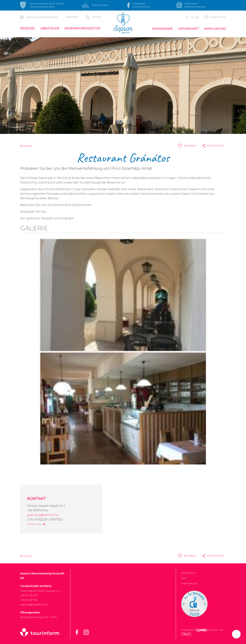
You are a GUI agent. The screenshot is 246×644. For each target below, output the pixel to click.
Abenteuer (50, 28)
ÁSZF (184, 578)
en (192, 17)
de (197, 17)
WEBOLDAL (36, 524)
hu (188, 17)
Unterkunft (189, 29)
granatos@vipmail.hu (43, 515)
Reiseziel (28, 28)
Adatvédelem (189, 583)
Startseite (72, 17)
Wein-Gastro (215, 29)
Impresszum (188, 573)
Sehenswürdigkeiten (82, 28)
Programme (162, 29)
